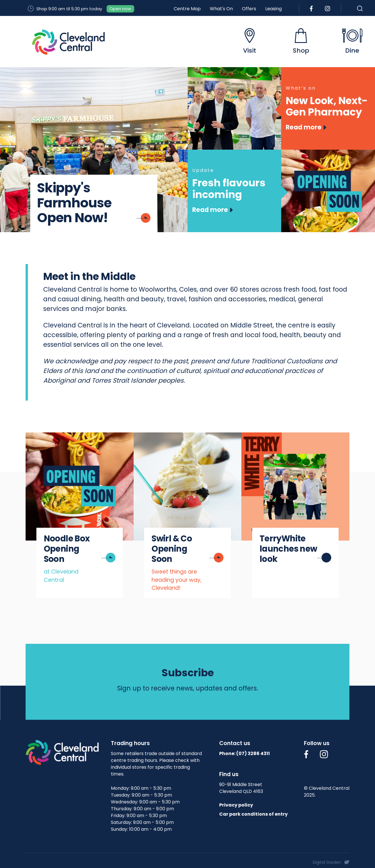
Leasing (274, 9)
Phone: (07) (245, 753)
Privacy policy (236, 805)
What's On (221, 9)
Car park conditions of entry (253, 814)
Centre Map (187, 9)
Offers (249, 9)
